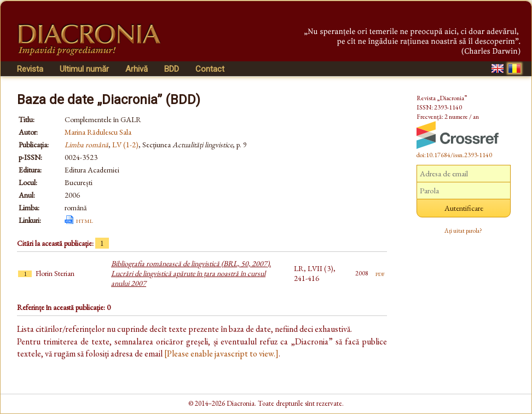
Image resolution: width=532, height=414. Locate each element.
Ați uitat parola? (463, 231)
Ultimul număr (84, 69)
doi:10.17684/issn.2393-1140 (454, 155)
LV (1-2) (125, 145)
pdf (380, 273)
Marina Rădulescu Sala (98, 132)
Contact (210, 69)
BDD (172, 69)
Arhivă (137, 69)
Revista (30, 69)
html (85, 220)
